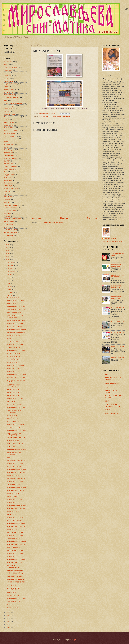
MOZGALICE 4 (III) (13, 494)
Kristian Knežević (9, 224)
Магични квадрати (10, 106)
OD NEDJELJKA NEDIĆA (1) (16, 479)
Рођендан (7, 216)
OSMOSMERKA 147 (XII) (15, 464)
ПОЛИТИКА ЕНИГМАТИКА (12, 219)
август (10, 274)
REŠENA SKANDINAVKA (15, 532)
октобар (10, 268)
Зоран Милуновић (10, 114)
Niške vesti (7, 213)
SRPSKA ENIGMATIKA (112, 413)
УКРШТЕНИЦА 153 (13, 485)
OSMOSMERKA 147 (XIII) (15, 444)
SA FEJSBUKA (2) (13, 393)
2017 (8, 618)
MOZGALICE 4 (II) (13, 511)
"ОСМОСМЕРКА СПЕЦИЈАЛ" (13, 103)
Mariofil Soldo (8, 180)
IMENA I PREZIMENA (112, 383)
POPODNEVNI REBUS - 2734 (116, 287)
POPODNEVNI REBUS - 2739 (116, 298)
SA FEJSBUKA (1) (13, 396)
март (9, 289)
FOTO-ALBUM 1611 (118, 322)
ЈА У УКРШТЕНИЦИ (10, 230)
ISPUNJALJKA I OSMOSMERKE (13, 566)
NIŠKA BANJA (12, 402)
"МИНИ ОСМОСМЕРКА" (12, 131)
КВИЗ (6, 172)
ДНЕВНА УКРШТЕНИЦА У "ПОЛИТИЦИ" (16, 317)
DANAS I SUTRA (9, 128)
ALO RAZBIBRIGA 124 (14, 467)
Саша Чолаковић (9, 169)
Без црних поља (9, 144)
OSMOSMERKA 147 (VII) (15, 553)
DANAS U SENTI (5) (118, 357)
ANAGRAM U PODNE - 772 (16, 472)
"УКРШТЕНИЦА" (9, 92)
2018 (8, 615)
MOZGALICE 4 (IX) (13, 298)
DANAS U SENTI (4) (118, 346)
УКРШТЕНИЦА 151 (13, 596)
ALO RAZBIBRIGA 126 (14, 326)
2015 (8, 624)
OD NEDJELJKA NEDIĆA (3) (16, 438)
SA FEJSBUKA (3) (13, 390)
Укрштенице (8, 70)
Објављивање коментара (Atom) (53, 222)
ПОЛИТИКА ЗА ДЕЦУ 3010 (16, 320)
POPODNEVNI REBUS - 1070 (17, 470)
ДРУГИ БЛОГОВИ (10, 133)
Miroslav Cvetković (111, 239)
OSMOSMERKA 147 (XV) (15, 399)
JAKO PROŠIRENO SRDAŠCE (118, 254)
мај (9, 283)
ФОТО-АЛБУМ (8, 81)
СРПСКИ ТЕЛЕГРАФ (10, 67)
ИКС (5, 194)
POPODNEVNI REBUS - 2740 (116, 265)
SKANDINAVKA (12, 497)
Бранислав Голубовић (11, 189)
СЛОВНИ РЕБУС (9, 155)
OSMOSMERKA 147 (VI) (15, 573)
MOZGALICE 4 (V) (13, 415)
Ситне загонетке (9, 109)
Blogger (74, 640)
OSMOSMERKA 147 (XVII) (16, 344)
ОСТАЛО (7, 147)
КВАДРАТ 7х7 (12, 605)
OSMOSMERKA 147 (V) (15, 593)
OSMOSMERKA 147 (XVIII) (16, 323)
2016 (8, 621)
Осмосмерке (57, 116)
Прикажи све (122, 416)
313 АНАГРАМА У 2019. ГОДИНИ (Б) (15, 434)
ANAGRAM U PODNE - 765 (16, 602)
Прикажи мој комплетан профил (113, 241)
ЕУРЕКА (7, 120)
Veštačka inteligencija (10, 233)
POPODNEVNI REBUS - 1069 (17, 488)
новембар (11, 265)
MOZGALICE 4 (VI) (13, 362)
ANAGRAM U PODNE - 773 (16, 377)
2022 (8, 254)
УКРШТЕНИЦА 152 (13, 538)
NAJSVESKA (8, 202)
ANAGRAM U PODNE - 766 (16, 582)
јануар (10, 295)
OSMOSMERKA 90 (13, 447)
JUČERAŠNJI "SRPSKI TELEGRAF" (15, 386)
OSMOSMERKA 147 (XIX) (15, 301)
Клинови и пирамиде (11, 166)
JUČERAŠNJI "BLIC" (14, 359)
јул (9, 277)
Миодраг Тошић (9, 175)
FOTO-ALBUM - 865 (14, 421)
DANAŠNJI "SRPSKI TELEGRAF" (14, 589)
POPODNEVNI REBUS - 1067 (17, 523)
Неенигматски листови (11, 139)
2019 (8, 612)
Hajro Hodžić (8, 191)
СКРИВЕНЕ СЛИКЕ (10, 210)
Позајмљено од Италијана (12, 117)
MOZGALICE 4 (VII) (13, 356)
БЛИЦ (41, 116)
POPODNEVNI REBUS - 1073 (17, 408)
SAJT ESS (108, 410)
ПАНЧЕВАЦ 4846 (13, 608)
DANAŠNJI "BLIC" (13, 418)
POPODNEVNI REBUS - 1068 (17, 506)
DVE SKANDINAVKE (14, 547)
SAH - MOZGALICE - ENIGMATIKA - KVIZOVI (112, 405)
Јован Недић (8, 186)
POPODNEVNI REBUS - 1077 (17, 307)
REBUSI (107, 401)
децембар (11, 262)
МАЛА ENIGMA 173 (118, 308)
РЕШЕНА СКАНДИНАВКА (16, 570)
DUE (106, 374)
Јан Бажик (7, 200)
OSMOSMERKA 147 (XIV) (15, 424)
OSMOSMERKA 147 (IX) (15, 517)
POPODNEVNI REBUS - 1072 (17, 430)
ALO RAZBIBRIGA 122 (14, 576)
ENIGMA (7, 111)
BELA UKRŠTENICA (14, 353)
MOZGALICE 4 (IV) (13, 476)
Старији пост (92, 218)
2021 (8, 257)
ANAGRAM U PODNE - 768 (16, 544)
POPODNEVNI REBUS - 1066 (17, 541)
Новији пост (36, 218)
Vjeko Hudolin (8, 197)
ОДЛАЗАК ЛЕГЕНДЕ (14, 368)
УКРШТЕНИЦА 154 (13, 427)
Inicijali (107, 387)
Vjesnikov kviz (8, 164)
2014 (8, 627)
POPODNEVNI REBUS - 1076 (17, 329)
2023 (8, 251)
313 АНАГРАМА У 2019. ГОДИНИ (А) (15, 454)
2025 (8, 245)
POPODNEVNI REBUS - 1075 (17, 350)
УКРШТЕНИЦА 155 (13, 347)
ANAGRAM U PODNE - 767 (16, 562)
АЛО (5, 100)
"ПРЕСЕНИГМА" (9, 122)
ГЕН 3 (9, 458)
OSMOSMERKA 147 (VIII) (15, 535)
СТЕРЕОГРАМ (9, 227)
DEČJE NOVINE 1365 (14, 313)
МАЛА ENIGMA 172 (118, 332)
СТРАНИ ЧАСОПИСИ (11, 98)
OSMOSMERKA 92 (13, 304)
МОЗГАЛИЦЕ (48, 116)
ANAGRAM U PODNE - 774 (16, 310)
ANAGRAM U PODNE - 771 (16, 490)
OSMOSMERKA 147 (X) (15, 499)
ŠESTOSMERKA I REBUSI (16, 341)
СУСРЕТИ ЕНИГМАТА (11, 158)
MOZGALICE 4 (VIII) (14, 335)
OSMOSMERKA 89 (13, 502)
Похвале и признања (11, 208)
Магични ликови (9, 89)
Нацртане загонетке (10, 84)
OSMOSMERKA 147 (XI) (15, 481)
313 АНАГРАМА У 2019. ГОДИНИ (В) (15, 411)
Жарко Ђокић (8, 125)
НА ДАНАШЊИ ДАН (10, 136)
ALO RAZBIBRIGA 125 (14, 405)
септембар (11, 271)
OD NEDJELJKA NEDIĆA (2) (16, 461)
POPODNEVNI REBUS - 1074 (17, 374)
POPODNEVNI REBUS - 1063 (17, 599)
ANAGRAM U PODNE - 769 (16, 526)
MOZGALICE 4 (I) (13, 529)
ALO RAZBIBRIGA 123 (14, 520)
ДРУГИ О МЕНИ (9, 222)
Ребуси (6, 64)
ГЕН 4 (9, 338)
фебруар (11, 292)
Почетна (64, 218)
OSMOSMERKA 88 (13, 556)
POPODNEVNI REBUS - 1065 (17, 559)
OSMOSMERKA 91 (13, 371)
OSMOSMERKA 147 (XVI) (15, 365)
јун (9, 280)
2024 (8, 248)
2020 (8, 260)
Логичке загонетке (10, 183)
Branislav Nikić (8, 153)
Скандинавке (66, 116)
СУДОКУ (7, 78)
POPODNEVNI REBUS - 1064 (17, 579)
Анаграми (7, 73)
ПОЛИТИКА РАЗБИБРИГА (12, 205)
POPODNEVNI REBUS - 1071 (17, 450)
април (10, 286)
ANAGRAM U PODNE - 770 (16, 508)
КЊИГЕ (6, 161)
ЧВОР (6, 142)
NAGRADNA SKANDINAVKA (16, 332)
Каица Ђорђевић (9, 150)
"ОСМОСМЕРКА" (9, 95)
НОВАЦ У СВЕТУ (9, 235)
